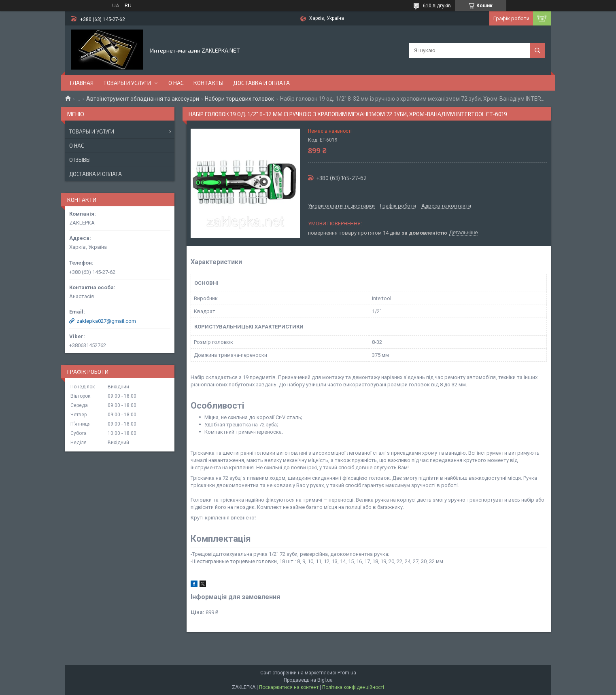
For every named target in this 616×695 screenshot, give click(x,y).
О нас (176, 83)
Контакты (208, 83)
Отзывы (80, 160)
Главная (82, 83)
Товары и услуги (127, 83)
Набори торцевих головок (239, 99)
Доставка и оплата (261, 83)
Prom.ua (347, 673)
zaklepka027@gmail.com (106, 321)
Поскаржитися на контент (289, 687)
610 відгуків (437, 6)
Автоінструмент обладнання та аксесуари (143, 99)
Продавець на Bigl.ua (308, 680)
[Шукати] (537, 51)
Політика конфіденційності (353, 687)
